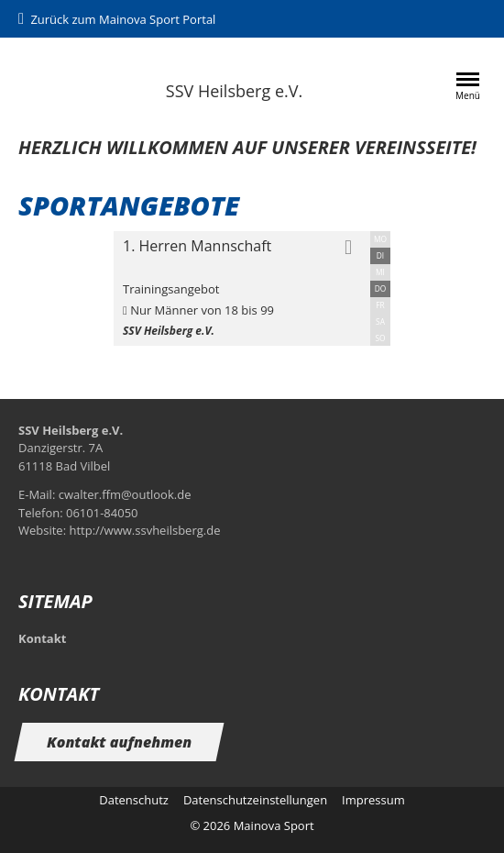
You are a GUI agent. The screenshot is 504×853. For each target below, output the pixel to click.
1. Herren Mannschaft (197, 246)
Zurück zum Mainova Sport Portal (123, 19)
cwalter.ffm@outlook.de (125, 494)
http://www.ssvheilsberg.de (144, 530)
